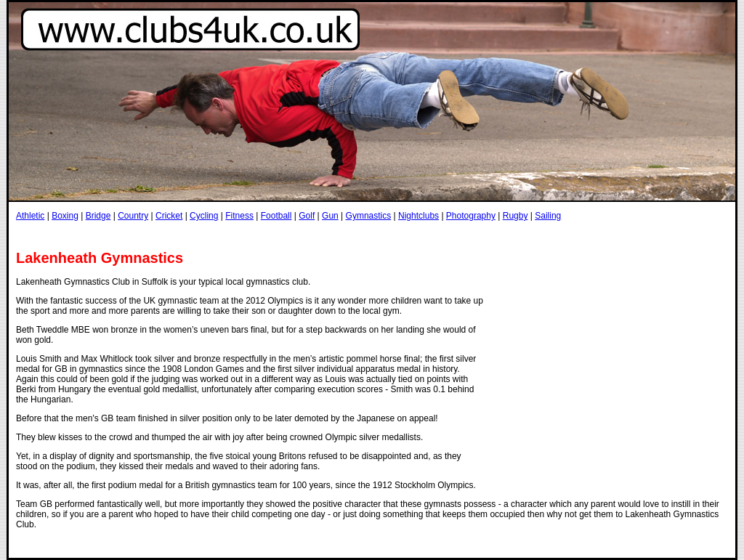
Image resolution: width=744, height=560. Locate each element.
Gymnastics (369, 216)
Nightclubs (418, 216)
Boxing (65, 216)
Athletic (30, 216)
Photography (471, 216)
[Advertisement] (280, 235)
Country (133, 216)
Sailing (548, 216)
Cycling (204, 216)
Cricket (169, 216)
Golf (307, 216)
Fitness (239, 216)
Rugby (515, 216)
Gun (330, 216)
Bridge (98, 216)
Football (276, 216)
